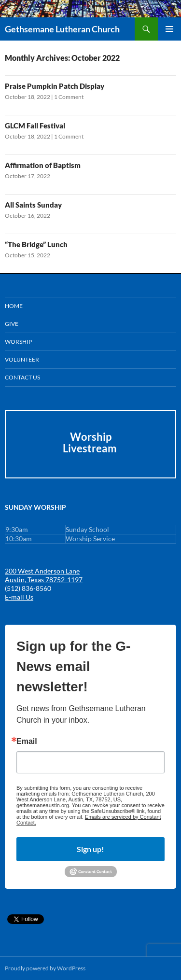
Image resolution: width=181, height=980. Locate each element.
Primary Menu (169, 29)
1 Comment (69, 97)
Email (27, 742)
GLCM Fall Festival (35, 126)
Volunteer (22, 359)
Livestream (91, 448)
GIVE (12, 324)
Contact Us (22, 377)
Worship (18, 342)
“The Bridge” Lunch (36, 244)
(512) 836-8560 (28, 588)
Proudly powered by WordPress (45, 968)
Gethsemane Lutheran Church (62, 29)
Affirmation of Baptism (43, 165)
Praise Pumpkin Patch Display (55, 86)
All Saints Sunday (33, 205)
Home (14, 306)
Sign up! (90, 849)
